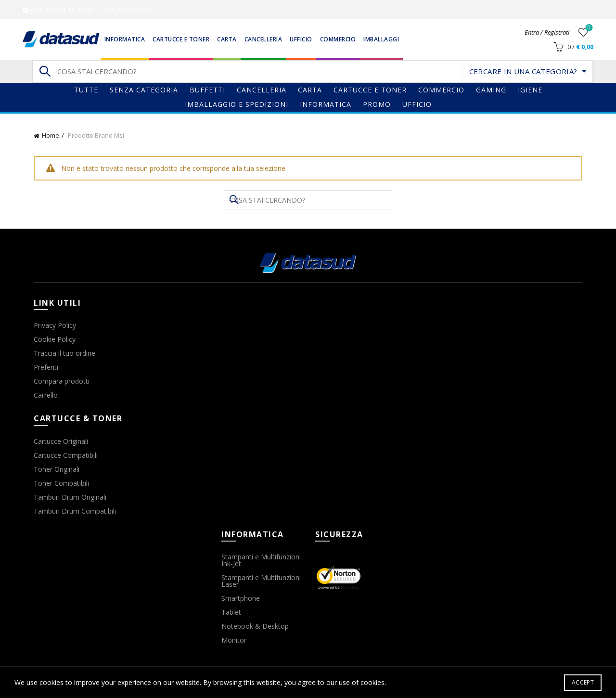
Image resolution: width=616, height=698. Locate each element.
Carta (227, 39)
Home (51, 135)
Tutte (86, 90)
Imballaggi (381, 39)
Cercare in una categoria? (523, 71)
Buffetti (207, 90)
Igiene (530, 90)
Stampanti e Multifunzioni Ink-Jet (261, 560)
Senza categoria (144, 90)
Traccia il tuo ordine (64, 353)
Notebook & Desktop (255, 626)
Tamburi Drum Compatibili (75, 511)
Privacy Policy (55, 325)
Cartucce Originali (61, 441)
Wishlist (588, 28)
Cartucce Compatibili (66, 455)
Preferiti (46, 367)
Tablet (231, 612)
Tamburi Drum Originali (70, 497)
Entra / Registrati (547, 32)
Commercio (338, 39)
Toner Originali (57, 469)
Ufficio (301, 39)
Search (44, 71)
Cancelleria (263, 39)
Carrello (46, 395)
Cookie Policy (55, 339)
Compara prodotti (62, 381)
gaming (491, 90)
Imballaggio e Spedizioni (237, 104)
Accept (583, 682)
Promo (377, 104)
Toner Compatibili (61, 483)
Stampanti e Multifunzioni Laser (261, 581)
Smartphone (241, 598)
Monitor (234, 640)
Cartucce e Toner (181, 39)
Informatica (125, 39)
